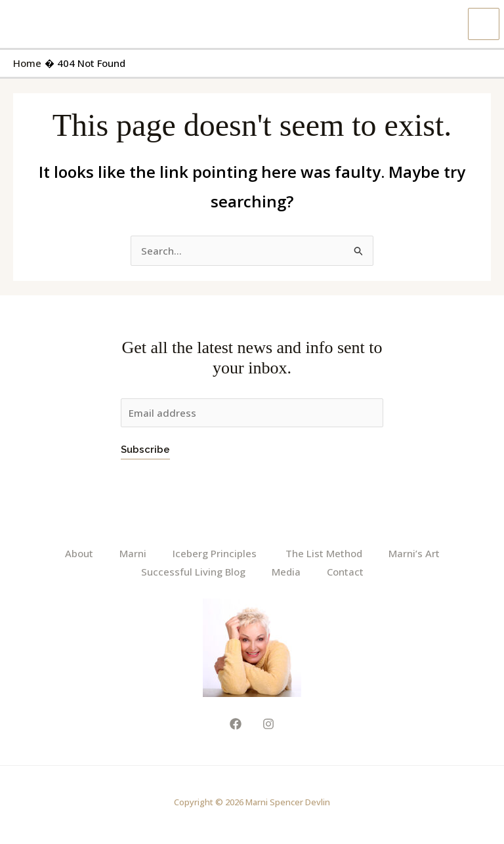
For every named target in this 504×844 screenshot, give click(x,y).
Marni (133, 553)
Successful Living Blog (193, 572)
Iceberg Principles (216, 553)
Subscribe (145, 450)
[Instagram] (268, 723)
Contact (345, 572)
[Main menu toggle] (484, 24)
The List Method (324, 553)
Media (286, 572)
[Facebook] (236, 723)
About (79, 553)
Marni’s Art (414, 553)
